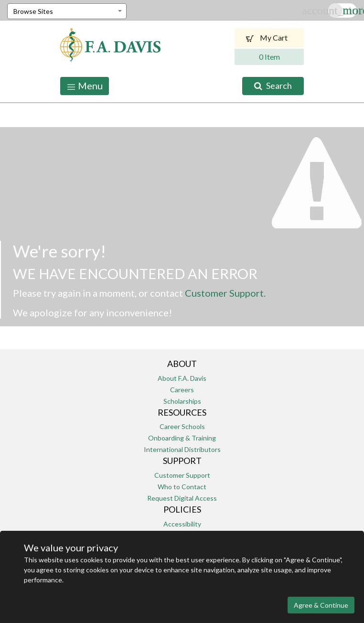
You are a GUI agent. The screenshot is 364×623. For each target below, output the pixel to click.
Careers (182, 390)
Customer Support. (225, 293)
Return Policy (182, 547)
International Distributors (182, 449)
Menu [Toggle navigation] (85, 86)
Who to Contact (182, 487)
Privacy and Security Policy (174, 593)
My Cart (269, 38)
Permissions (182, 535)
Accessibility (182, 524)
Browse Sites (33, 11)
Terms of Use (237, 593)
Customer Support (182, 475)
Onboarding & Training (182, 438)
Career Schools (182, 426)
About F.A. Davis (182, 378)
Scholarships (182, 401)
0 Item (269, 57)
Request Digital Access (182, 498)
